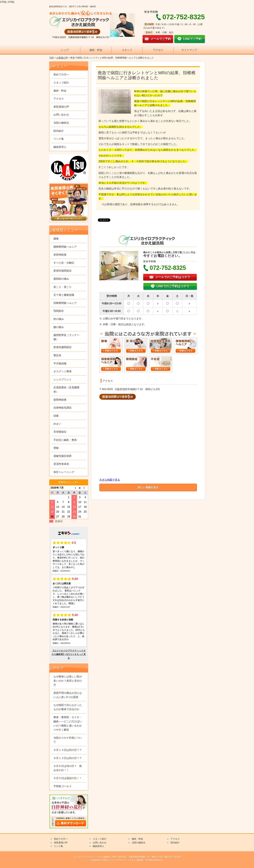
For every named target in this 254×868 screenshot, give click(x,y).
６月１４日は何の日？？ (68, 750)
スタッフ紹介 (61, 83)
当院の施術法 (61, 123)
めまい (57, 424)
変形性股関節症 (63, 271)
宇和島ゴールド (63, 786)
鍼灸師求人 (60, 147)
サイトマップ (189, 50)
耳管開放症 (60, 432)
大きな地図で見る (110, 480)
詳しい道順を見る (148, 487)
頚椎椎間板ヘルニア (65, 303)
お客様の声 (62, 58)
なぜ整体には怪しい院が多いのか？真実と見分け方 (68, 681)
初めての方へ (61, 74)
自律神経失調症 (63, 408)
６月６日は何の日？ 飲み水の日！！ (68, 768)
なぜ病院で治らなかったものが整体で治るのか (68, 707)
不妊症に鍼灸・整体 (65, 440)
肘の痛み (59, 319)
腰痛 (56, 239)
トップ (65, 50)
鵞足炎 (57, 355)
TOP (52, 58)
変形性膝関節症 (63, 347)
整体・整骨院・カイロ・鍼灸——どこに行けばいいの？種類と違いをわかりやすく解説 (68, 723)
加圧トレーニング (64, 472)
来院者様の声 (61, 107)
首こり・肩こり (63, 287)
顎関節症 (59, 311)
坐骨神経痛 (60, 255)
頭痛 (56, 416)
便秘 (56, 448)
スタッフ (127, 50)
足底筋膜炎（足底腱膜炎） (66, 390)
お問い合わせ (61, 115)
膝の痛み (59, 327)
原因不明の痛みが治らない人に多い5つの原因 (68, 695)
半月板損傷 (60, 363)
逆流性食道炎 (61, 464)
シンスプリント (63, 379)
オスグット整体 (63, 371)
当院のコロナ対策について (68, 740)
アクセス (158, 50)
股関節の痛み (61, 279)
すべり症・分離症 (64, 263)
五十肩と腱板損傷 (64, 295)
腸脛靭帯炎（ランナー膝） (66, 337)
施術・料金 (96, 50)
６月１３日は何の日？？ (68, 758)
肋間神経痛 (60, 400)
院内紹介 (59, 131)
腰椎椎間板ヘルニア (65, 247)
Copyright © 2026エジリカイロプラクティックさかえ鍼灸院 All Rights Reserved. (127, 860)
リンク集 (59, 139)
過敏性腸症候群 (63, 456)
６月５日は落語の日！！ (68, 778)
